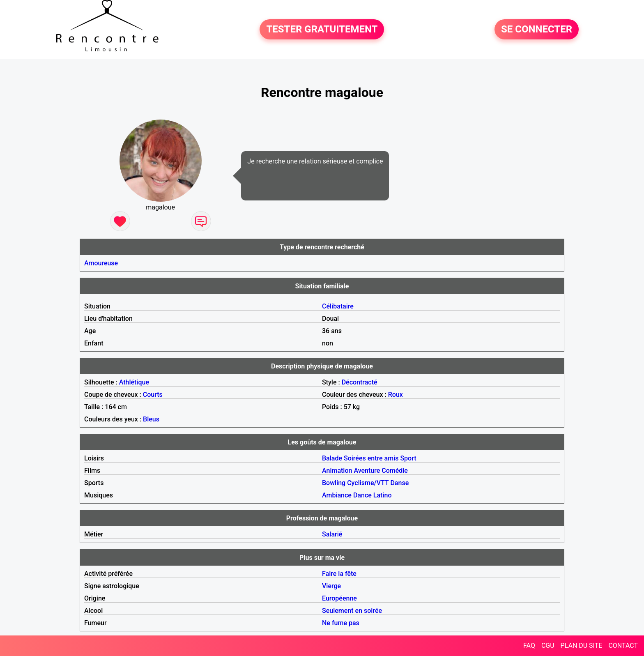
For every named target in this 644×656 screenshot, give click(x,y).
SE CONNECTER (537, 30)
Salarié (332, 534)
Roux (396, 395)
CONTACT (623, 646)
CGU (548, 646)
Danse (399, 483)
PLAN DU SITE (582, 646)
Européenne (339, 598)
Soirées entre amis (371, 458)
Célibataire (338, 306)
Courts (153, 395)
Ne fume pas (341, 623)
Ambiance (337, 495)
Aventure (367, 471)
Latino (383, 495)
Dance (362, 495)
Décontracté (360, 382)
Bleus (151, 419)
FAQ (529, 646)
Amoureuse (101, 263)
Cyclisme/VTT (368, 483)
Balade (332, 458)
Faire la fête (339, 574)
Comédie (395, 471)
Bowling (334, 483)
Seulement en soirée (352, 611)
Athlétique (134, 382)
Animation (337, 471)
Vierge (331, 586)
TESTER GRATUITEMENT (322, 30)
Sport (408, 458)
